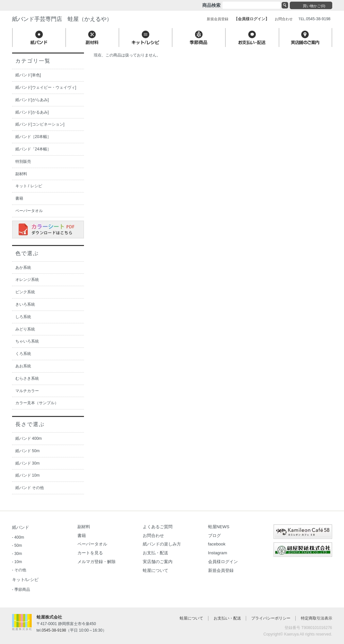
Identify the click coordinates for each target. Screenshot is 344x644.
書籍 (19, 198)
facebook (217, 544)
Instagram (218, 553)
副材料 (21, 174)
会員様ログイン (223, 562)
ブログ (214, 536)
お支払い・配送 (227, 618)
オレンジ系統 (27, 280)
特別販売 (23, 161)
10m (18, 562)
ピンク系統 (25, 292)
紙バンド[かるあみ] (32, 112)
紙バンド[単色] (28, 75)
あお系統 (23, 366)
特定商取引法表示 (317, 618)
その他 (20, 570)
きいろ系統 (25, 304)
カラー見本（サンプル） (37, 403)
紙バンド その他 (30, 488)
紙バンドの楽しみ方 (162, 544)
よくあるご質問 (158, 527)
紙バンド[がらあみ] (32, 100)
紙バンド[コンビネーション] (40, 124)
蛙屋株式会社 (49, 617)
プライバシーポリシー (271, 618)
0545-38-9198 (54, 630)
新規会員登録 (221, 570)
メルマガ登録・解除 (97, 562)
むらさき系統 (27, 378)
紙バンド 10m (28, 475)
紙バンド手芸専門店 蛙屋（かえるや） (62, 19)
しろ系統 (23, 317)
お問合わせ (153, 536)
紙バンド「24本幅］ (33, 149)
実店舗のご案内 (158, 562)
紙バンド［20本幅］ (33, 137)
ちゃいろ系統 (27, 341)
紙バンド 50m (28, 451)
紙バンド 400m (29, 438)
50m (18, 545)
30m (18, 554)
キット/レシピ (25, 580)
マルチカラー (27, 391)
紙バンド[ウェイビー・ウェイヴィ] (46, 87)
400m (19, 537)
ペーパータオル (29, 211)
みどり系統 (25, 329)
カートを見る (90, 553)
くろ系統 (23, 354)
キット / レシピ (29, 186)
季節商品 (22, 590)
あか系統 (23, 268)
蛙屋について (156, 570)
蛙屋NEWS (219, 527)
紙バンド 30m (28, 463)
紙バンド (21, 527)
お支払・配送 (156, 553)
